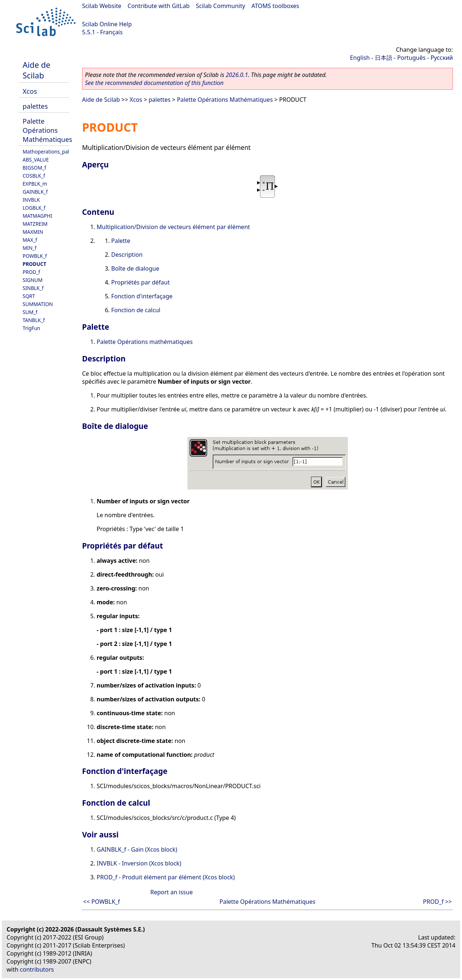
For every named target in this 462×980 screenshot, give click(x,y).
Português (411, 58)
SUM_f (30, 312)
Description (127, 255)
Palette (121, 241)
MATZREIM (35, 224)
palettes (35, 106)
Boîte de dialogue (135, 268)
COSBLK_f (34, 176)
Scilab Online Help (107, 24)
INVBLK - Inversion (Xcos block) (139, 863)
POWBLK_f (35, 256)
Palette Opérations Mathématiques (47, 130)
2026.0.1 (237, 75)
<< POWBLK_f (102, 902)
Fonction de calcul (136, 310)
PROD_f (31, 272)
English (360, 58)
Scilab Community (220, 6)
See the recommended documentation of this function (154, 83)
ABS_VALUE (36, 160)
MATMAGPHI (37, 216)
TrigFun (31, 328)
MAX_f (30, 240)
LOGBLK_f (34, 208)
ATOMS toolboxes (275, 6)
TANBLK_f (34, 320)
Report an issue (171, 892)
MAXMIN (33, 232)
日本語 (384, 58)
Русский (442, 58)
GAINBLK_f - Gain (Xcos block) (137, 849)
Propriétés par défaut (140, 282)
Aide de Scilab (36, 70)
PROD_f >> (437, 902)
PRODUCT (34, 264)
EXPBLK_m (35, 184)
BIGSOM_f (34, 168)
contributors (37, 969)
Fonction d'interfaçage (142, 296)
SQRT (29, 296)
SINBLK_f (33, 288)
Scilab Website (102, 6)
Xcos (30, 91)
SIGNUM (33, 280)
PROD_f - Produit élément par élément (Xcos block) (166, 877)
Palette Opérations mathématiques (145, 342)
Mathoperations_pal (46, 152)
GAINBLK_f (35, 192)
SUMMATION (38, 304)
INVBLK (31, 200)
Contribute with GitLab (159, 6)
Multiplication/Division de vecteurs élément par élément (173, 227)
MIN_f (30, 248)
